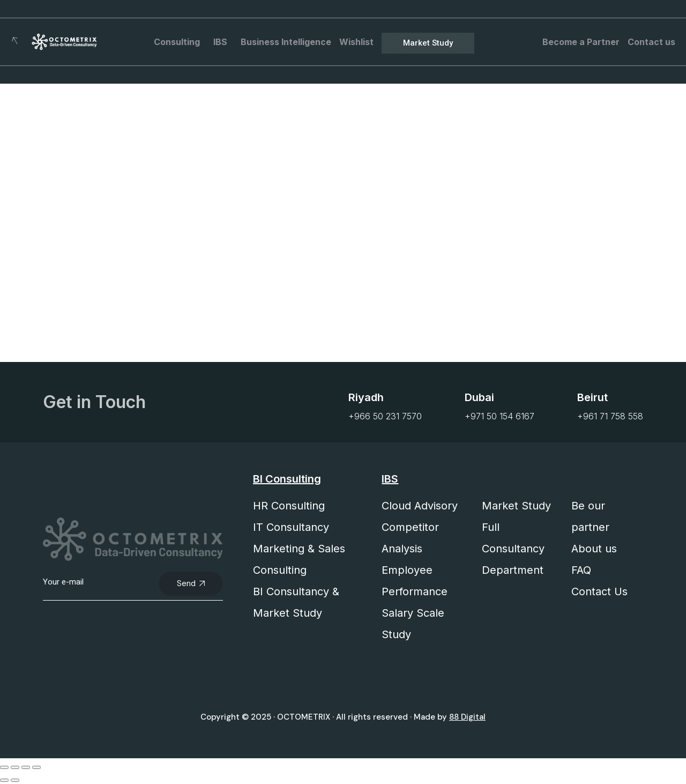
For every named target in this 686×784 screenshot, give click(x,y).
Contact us (651, 42)
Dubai (479, 397)
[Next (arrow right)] (15, 780)
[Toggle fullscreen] (15, 767)
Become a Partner (581, 42)
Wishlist (356, 42)
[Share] (26, 767)
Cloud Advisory (420, 506)
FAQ (581, 570)
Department (513, 570)
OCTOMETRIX (304, 717)
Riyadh (366, 397)
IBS (223, 42)
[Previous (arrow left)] (4, 780)
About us (594, 549)
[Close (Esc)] (36, 767)
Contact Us (599, 591)
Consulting (180, 42)
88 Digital (467, 717)
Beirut (592, 397)
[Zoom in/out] (4, 767)
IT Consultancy (291, 527)
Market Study (516, 506)
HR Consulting (289, 506)
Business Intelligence (286, 42)
